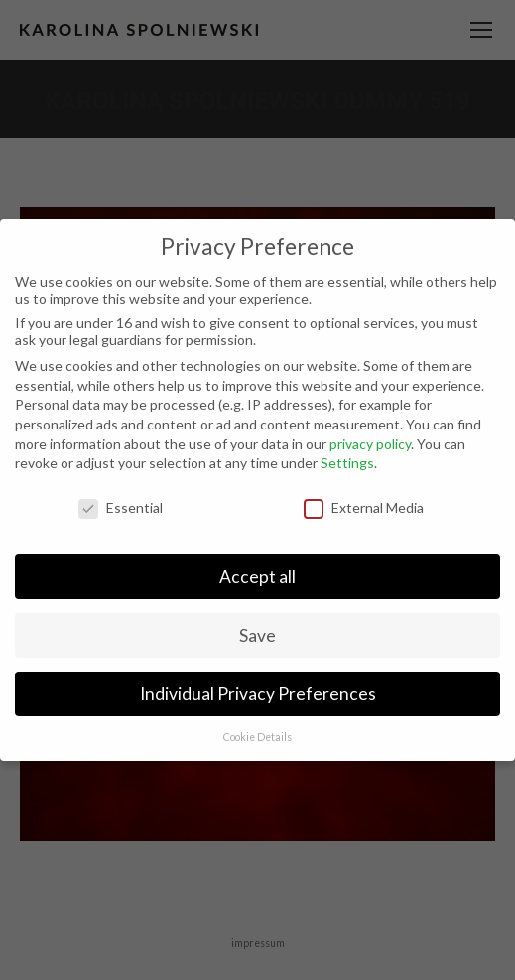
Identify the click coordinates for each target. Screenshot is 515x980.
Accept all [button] (257, 577)
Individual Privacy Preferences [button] (258, 694)
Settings (347, 463)
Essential (121, 507)
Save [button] (257, 635)
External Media (364, 507)
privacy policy (370, 444)
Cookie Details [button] (257, 737)
